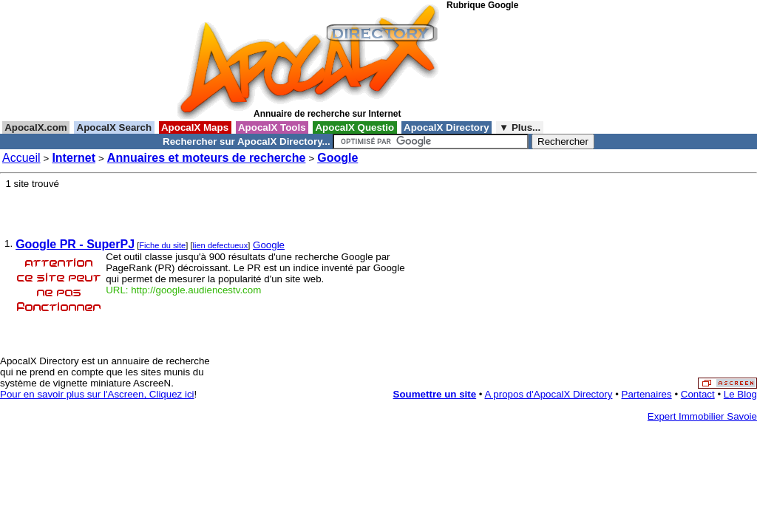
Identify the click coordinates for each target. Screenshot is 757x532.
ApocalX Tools (272, 127)
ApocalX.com (36, 127)
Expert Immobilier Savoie (702, 416)
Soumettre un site (435, 394)
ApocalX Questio (355, 127)
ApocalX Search (114, 127)
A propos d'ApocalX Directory (549, 394)
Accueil (21, 158)
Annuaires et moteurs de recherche (207, 158)
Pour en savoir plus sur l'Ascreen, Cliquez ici (97, 394)
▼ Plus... (520, 127)
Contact (698, 394)
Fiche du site (162, 245)
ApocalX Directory (447, 127)
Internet (74, 158)
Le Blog (740, 394)
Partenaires (647, 394)
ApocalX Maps (195, 127)
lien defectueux (221, 245)
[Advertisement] (513, 66)
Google (337, 158)
